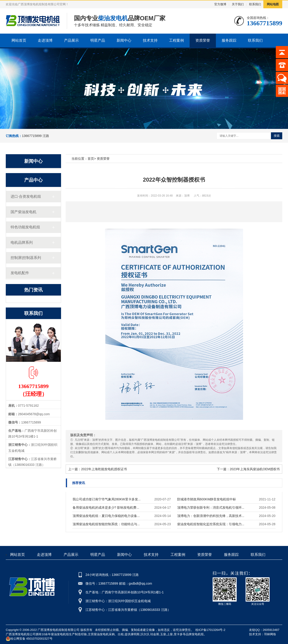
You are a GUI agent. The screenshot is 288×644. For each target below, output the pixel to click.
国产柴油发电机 (24, 212)
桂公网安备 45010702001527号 (29, 639)
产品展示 (71, 40)
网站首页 (19, 40)
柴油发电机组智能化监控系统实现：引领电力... (211, 524)
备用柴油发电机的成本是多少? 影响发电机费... (106, 508)
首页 (91, 159)
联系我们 (255, 4)
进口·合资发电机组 (26, 196)
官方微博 (220, 4)
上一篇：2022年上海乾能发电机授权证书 (98, 469)
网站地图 (273, 4)
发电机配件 (20, 273)
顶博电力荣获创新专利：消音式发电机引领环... (211, 508)
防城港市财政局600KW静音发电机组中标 (207, 499)
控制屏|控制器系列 (26, 258)
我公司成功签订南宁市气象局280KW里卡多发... (107, 499)
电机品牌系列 (22, 242)
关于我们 (238, 4)
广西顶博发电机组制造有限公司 (59, 630)
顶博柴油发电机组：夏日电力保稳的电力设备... (106, 516)
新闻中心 (124, 40)
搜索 (277, 136)
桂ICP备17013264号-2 (210, 630)
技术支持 (150, 40)
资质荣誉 (203, 40)
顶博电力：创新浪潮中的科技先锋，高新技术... (211, 516)
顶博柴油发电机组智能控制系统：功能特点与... (106, 524)
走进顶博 (45, 40)
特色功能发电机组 (25, 227)
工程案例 (176, 40)
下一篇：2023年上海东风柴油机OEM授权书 (248, 469)
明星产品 (98, 40)
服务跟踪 (229, 40)
